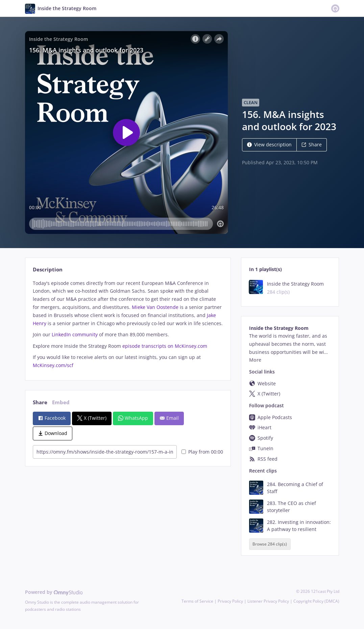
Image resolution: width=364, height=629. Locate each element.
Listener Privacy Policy (268, 601)
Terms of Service (197, 601)
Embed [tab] (61, 402)
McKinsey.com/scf (54, 365)
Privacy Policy (230, 601)
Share (312, 144)
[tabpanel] (128, 324)
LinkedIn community (75, 334)
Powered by (54, 592)
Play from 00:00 (202, 452)
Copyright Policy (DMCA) (316, 601)
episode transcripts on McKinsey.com (165, 346)
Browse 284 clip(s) (270, 544)
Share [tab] (40, 402)
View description (269, 144)
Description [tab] (48, 270)
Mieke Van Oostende (155, 307)
